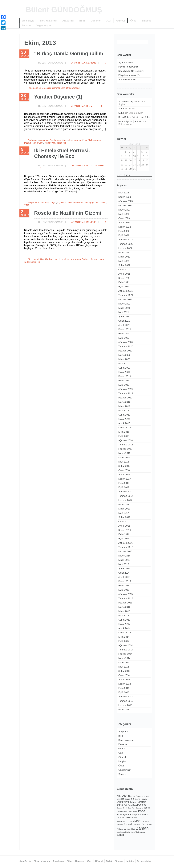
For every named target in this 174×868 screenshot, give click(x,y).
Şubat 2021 (124, 317)
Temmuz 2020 (126, 346)
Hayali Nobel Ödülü (128, 67)
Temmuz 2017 (126, 496)
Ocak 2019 (124, 419)
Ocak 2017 (124, 522)
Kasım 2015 (125, 581)
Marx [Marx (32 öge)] (138, 821)
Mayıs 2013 (124, 709)
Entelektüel (78, 202)
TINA (27, 205)
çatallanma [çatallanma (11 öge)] (121, 832)
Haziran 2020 (125, 351)
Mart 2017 (124, 513)
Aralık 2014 (124, 628)
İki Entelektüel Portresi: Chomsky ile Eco (62, 153)
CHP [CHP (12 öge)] (132, 799)
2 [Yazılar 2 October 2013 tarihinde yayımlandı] (130, 152)
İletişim (26, 25)
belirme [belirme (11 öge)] (147, 796)
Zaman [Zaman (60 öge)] (142, 828)
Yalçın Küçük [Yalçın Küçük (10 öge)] (131, 829)
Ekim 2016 (124, 534)
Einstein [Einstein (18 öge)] (142, 802)
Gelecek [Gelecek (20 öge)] (143, 805)
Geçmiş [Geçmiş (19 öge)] (146, 808)
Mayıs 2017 (124, 504)
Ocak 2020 (124, 372)
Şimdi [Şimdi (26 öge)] (120, 835)
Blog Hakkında (48, 21)
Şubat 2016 (124, 569)
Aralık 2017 (124, 475)
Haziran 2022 (125, 248)
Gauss (65, 140)
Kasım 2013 (125, 684)
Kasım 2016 (125, 530)
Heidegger (90, 202)
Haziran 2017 (125, 500)
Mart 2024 (124, 193)
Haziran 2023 (125, 205)
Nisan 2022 (124, 257)
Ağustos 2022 (126, 240)
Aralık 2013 (124, 680)
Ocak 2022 (124, 270)
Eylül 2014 (124, 641)
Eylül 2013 (124, 692)
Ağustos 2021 (126, 291)
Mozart (28, 143)
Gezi (109, 21)
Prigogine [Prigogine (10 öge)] (120, 825)
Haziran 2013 (125, 705)
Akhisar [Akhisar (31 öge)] (127, 796)
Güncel (121, 21)
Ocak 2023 (124, 218)
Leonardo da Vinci (78, 140)
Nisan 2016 (124, 560)
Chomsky (44, 202)
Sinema (146, 21)
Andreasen (33, 140)
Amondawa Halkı (127, 80)
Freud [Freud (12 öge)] (135, 805)
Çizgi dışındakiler (36, 259)
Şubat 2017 (124, 517)
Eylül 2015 (124, 590)
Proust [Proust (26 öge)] (128, 824)
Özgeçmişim (43, 25)
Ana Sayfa (28, 21)
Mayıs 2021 (124, 304)
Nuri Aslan (145, 117)
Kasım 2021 (125, 278)
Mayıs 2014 (124, 658)
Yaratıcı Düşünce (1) (58, 97)
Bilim (82, 21)
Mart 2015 (124, 616)
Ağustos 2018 (126, 440)
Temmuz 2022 (126, 244)
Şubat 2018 (124, 466)
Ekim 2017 (124, 483)
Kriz (98, 202)
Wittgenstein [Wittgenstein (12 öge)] (122, 829)
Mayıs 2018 (124, 453)
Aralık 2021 (124, 274)
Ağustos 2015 (126, 594)
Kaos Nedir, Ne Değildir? (131, 71)
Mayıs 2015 (124, 607)
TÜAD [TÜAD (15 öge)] (143, 824)
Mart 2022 (124, 261)
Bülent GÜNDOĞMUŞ (64, 10)
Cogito (53, 202)
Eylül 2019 (124, 385)
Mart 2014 (124, 667)
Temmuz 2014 (126, 650)
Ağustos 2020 (126, 342)
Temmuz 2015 (126, 598)
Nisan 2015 (124, 611)
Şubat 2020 (124, 368)
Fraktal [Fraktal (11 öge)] (130, 805)
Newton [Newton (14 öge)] (145, 821)
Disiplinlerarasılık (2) (129, 75)
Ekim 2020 (124, 334)
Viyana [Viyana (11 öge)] (149, 825)
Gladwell (49, 259)
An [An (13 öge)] (134, 796)
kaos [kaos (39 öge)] (142, 811)
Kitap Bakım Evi (127, 117)
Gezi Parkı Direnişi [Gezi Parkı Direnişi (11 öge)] (135, 808)
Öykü (133, 21)
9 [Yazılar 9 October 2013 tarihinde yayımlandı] (130, 156)
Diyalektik (62, 202)
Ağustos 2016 (126, 543)
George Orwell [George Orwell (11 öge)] (122, 808)
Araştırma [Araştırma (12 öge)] (140, 796)
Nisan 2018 (124, 457)
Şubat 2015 (124, 620)
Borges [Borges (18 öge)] (121, 799)
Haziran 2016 (125, 551)
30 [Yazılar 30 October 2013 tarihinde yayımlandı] (130, 169)
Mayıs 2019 (124, 402)
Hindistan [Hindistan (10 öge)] (124, 812)
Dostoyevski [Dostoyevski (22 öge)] (124, 802)
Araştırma (68, 21)
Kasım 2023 (125, 197)
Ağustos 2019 (126, 389)
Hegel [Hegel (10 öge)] (119, 812)
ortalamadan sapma (71, 259)
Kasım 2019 (125, 376)
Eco (70, 202)
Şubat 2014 (124, 671)
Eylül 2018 (124, 436)
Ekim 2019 (124, 381)
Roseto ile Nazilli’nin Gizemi (68, 213)
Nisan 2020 (124, 359)
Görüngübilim (58, 88)
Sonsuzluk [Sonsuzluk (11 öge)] (136, 825)
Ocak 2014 (124, 675)
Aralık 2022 (124, 223)
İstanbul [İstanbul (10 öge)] (128, 832)
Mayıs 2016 (124, 556)
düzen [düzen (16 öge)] (134, 802)
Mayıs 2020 (124, 355)
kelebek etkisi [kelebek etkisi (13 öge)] (130, 818)
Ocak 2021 (124, 321)
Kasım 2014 (125, 633)
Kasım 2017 (125, 479)
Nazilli (58, 259)
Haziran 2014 (125, 654)
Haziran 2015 (125, 603)
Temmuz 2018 (126, 445)
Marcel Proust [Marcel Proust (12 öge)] (128, 821)
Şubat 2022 (124, 265)
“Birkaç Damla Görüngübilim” (70, 54)
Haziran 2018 (125, 449)
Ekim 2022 (124, 231)
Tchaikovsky (50, 143)
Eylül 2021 (124, 287)
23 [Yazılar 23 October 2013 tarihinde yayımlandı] (130, 165)
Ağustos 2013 (126, 697)
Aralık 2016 (124, 526)
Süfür (121, 109)
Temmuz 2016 (126, 547)
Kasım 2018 (125, 428)
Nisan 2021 (124, 308)
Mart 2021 (124, 312)
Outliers (86, 259)
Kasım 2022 (125, 227)
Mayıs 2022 (124, 252)
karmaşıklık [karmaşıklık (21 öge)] (123, 815)
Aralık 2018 (124, 423)
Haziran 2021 (125, 299)
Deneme (96, 21)
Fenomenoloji (34, 88)
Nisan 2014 (124, 663)
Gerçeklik (46, 88)
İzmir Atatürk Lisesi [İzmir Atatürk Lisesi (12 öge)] (138, 832)
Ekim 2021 (124, 282)
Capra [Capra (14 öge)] (127, 799)
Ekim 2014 (124, 637)
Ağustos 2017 (126, 492)
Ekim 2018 (124, 432)
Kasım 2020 (125, 329)
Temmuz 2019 (126, 393)
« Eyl (119, 175)
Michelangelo (94, 140)
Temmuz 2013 (126, 701)
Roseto (94, 259)
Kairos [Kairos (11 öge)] (135, 812)
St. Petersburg (126, 102)
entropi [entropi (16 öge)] (120, 805)
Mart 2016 (124, 564)
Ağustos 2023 (126, 201)
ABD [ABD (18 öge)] (119, 796)
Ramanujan (38, 143)
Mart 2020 (124, 364)
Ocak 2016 (124, 573)
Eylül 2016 (124, 539)
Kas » (127, 175)
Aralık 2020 (124, 325)
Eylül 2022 (124, 235)
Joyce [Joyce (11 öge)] (130, 812)
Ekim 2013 (124, 688)
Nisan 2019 (124, 406)
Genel (121, 749)
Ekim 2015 (124, 586)
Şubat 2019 (124, 415)
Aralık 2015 (124, 577)
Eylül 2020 (124, 338)
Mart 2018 (124, 462)
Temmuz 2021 (126, 295)
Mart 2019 (124, 411)
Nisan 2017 (124, 509)
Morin (103, 202)
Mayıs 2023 (124, 210)
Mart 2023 (124, 214)
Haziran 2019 (125, 398)
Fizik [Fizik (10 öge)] (125, 805)
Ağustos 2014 (126, 645)
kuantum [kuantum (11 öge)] (139, 818)
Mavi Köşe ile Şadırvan (130, 121)
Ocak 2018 (124, 470)
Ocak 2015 (124, 624)
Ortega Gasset (73, 88)
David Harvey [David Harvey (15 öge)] (141, 799)
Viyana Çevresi (126, 62)
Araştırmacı (55, 140)
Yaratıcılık (62, 143)
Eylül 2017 (124, 487)
